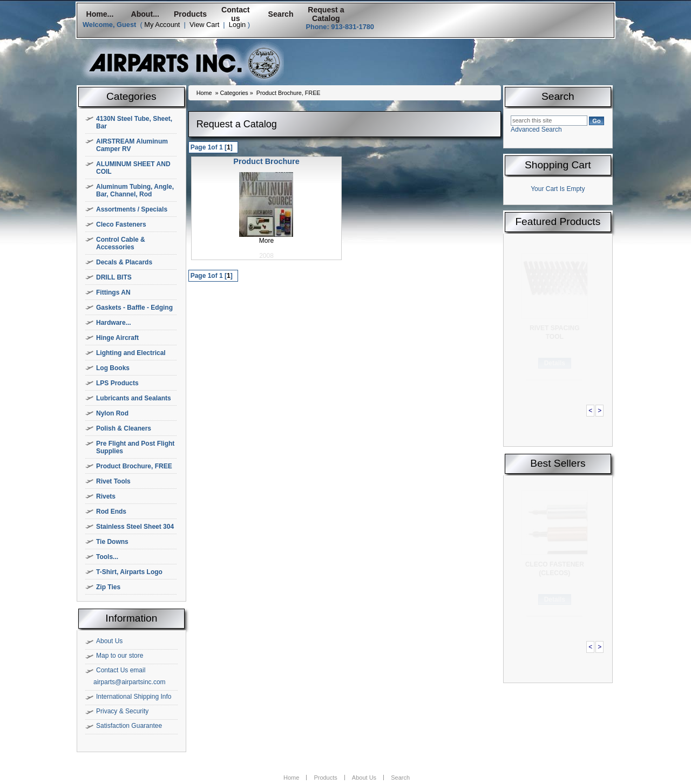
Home (204, 93)
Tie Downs (112, 542)
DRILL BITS (114, 277)
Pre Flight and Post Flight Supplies (135, 447)
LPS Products (117, 383)
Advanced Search (536, 129)
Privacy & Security (122, 711)
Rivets (106, 496)
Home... (100, 14)
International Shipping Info (134, 697)
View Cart (204, 25)
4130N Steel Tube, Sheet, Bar (134, 122)
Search (281, 14)
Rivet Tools (113, 481)
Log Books (113, 368)
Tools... (107, 557)
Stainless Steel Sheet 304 (135, 527)
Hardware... (114, 323)
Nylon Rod (112, 413)
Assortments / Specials (132, 209)
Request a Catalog (326, 14)
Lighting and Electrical (131, 353)
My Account (162, 25)
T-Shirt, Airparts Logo (129, 572)
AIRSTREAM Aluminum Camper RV (132, 145)
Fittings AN (113, 292)
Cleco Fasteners (121, 224)
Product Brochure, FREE (134, 466)
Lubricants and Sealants (134, 398)
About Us (109, 641)
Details (555, 363)
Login (237, 25)
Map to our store (120, 656)
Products (190, 14)
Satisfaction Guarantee (129, 726)
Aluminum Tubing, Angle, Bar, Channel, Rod (135, 190)
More (266, 241)
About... (145, 14)
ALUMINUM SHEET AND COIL (133, 168)
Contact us (235, 14)
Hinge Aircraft (117, 338)
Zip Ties (108, 587)
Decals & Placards (124, 262)
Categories (234, 93)
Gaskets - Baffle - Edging (134, 308)
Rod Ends (111, 512)
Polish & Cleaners (124, 428)
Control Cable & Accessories (121, 243)
